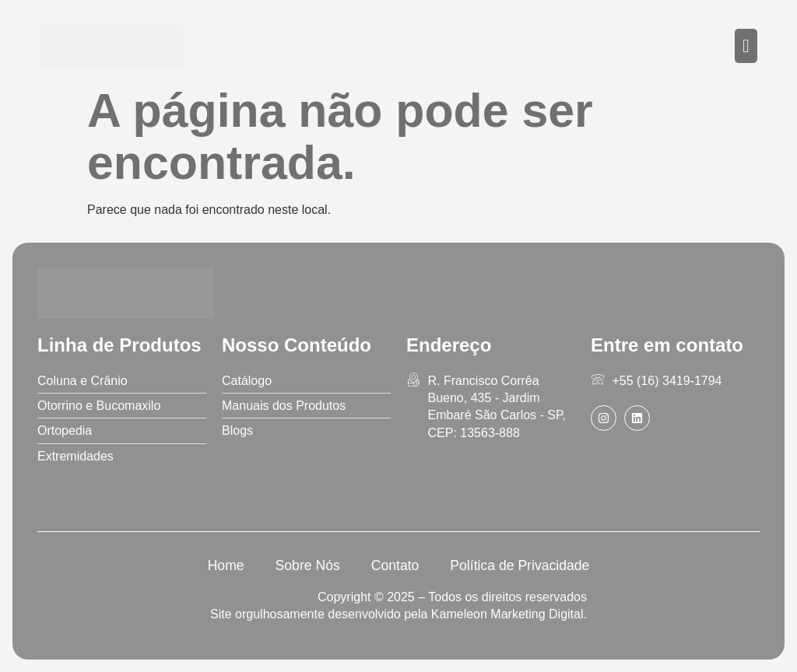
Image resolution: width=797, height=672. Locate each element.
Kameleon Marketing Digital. (509, 614)
